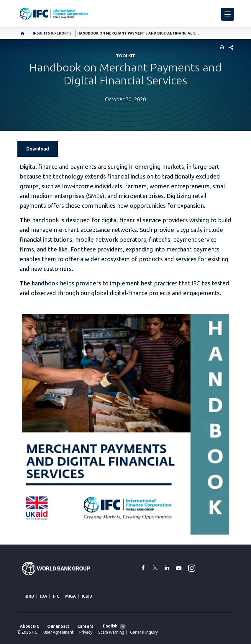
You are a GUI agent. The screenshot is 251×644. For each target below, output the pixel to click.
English (110, 626)
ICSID (87, 596)
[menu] (228, 14)
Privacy (86, 632)
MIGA (70, 596)
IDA (44, 596)
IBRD (29, 596)
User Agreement (58, 632)
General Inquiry (144, 632)
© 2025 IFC (27, 632)
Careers (85, 626)
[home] (23, 33)
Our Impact (58, 626)
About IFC (29, 626)
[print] (221, 48)
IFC (56, 596)
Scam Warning (111, 632)
